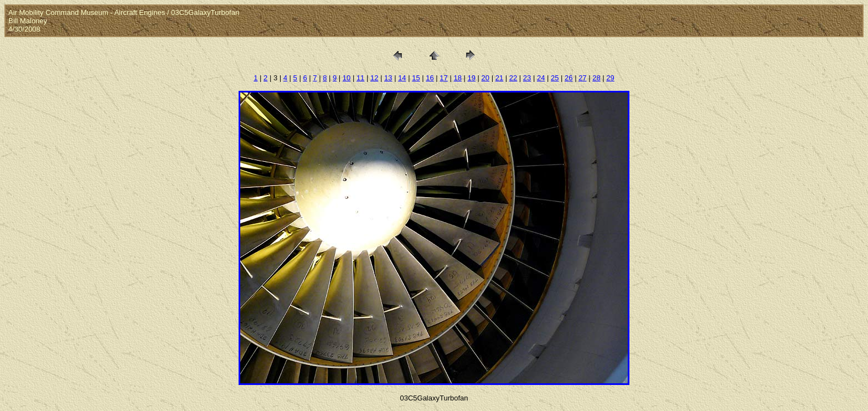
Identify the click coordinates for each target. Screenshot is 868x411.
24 (541, 78)
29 (610, 78)
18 (457, 78)
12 (374, 78)
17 (443, 78)
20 (485, 78)
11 (360, 78)
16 (430, 78)
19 (472, 78)
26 (569, 78)
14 (402, 78)
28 (596, 78)
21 (499, 78)
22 (513, 78)
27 (582, 78)
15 (416, 78)
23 (527, 78)
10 (347, 78)
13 (388, 78)
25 (555, 78)
